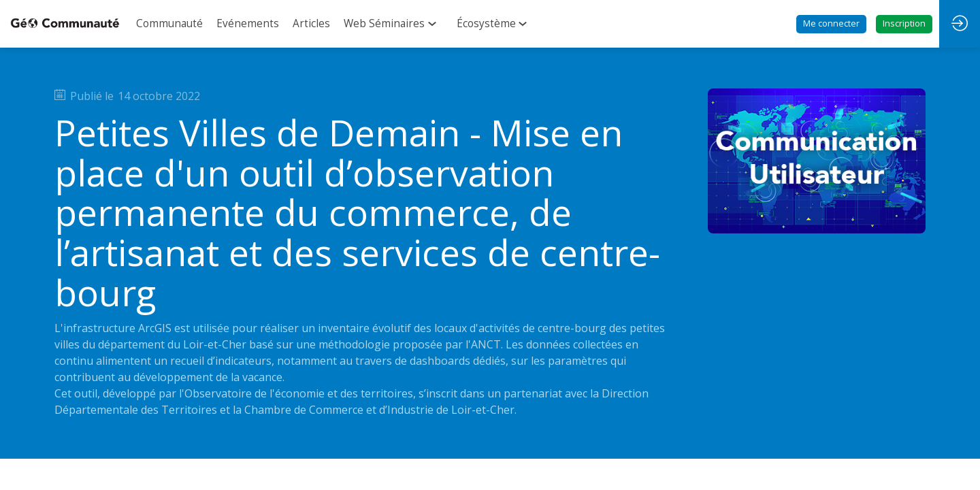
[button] (831, 24)
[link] (169, 24)
